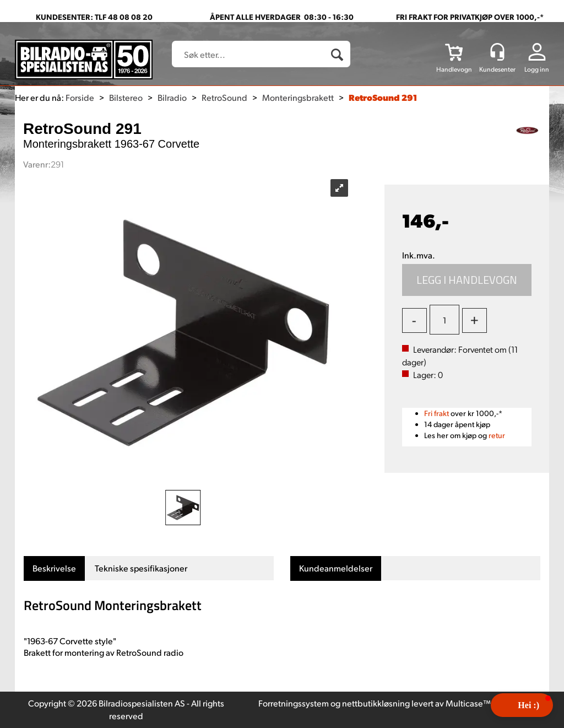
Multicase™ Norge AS (487, 703)
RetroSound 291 (383, 97)
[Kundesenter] (497, 52)
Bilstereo (126, 97)
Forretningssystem (294, 703)
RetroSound (224, 97)
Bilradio (172, 97)
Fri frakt (436, 413)
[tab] (54, 568)
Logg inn (537, 69)
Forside (80, 97)
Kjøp (467, 280)
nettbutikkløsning (376, 703)
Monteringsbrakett (298, 97)
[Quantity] (444, 320)
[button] (522, 705)
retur (497, 435)
